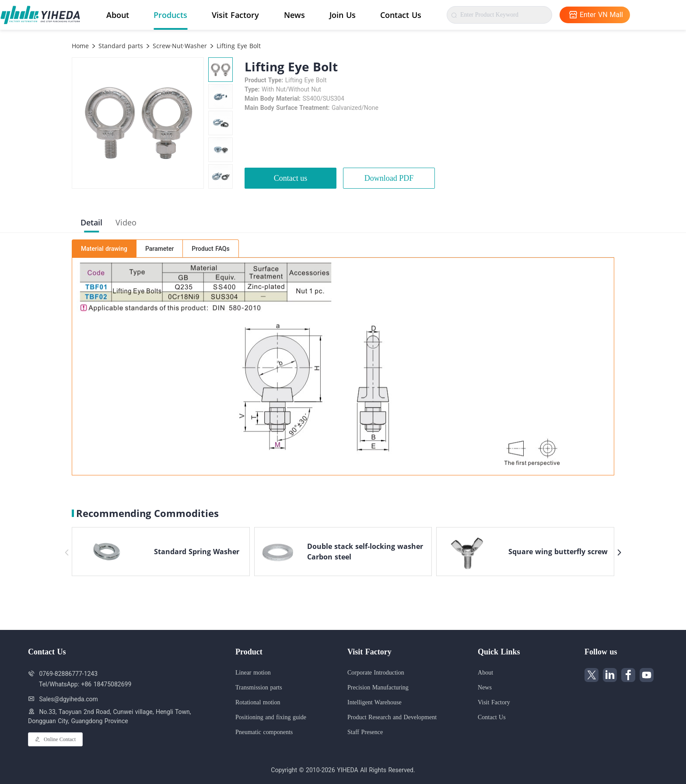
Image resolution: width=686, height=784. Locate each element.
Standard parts (120, 46)
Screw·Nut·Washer (179, 46)
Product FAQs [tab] (210, 249)
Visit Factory (235, 15)
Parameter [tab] (159, 249)
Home (80, 46)
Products (170, 15)
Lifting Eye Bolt (238, 46)
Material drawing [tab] (104, 249)
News (294, 15)
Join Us (343, 15)
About (118, 15)
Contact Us (401, 15)
